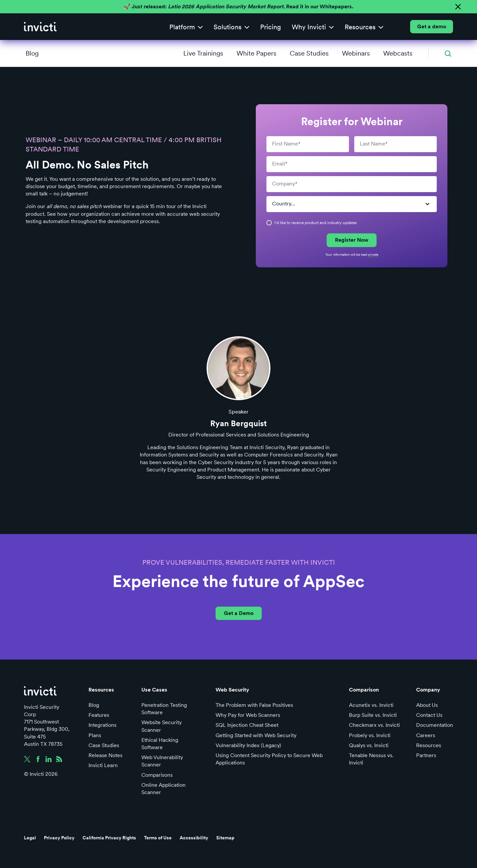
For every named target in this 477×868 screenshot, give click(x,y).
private (373, 254)
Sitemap (225, 838)
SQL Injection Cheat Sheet (247, 725)
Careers (426, 735)
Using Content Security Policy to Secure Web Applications (269, 759)
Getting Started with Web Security (256, 735)
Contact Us (429, 715)
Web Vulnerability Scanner (162, 761)
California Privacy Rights (109, 838)
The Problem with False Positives (254, 705)
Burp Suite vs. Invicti (373, 715)
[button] (186, 27)
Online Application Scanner (163, 789)
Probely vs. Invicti (370, 735)
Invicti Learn (103, 765)
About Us (427, 705)
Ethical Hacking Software (160, 744)
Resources (429, 745)
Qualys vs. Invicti (369, 745)
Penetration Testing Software (164, 709)
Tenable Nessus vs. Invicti (371, 759)
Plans (95, 735)
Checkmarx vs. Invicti (374, 725)
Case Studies (104, 745)
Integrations (102, 725)
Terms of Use (158, 838)
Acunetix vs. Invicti (371, 705)
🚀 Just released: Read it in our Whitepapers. (238, 6)
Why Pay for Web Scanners (248, 715)
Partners (426, 755)
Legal (30, 838)
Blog (32, 53)
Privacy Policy (59, 838)
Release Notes (105, 755)
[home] (40, 27)
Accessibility (194, 838)
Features (99, 715)
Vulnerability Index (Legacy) (248, 745)
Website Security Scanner (161, 726)
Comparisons (157, 775)
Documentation (435, 725)
